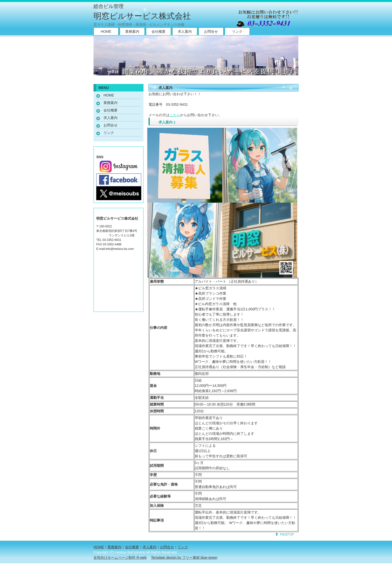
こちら (175, 115)
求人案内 (185, 31)
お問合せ (211, 31)
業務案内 (132, 31)
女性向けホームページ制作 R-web (120, 558)
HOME (106, 31)
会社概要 (158, 31)
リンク (237, 31)
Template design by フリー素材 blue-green (184, 558)
